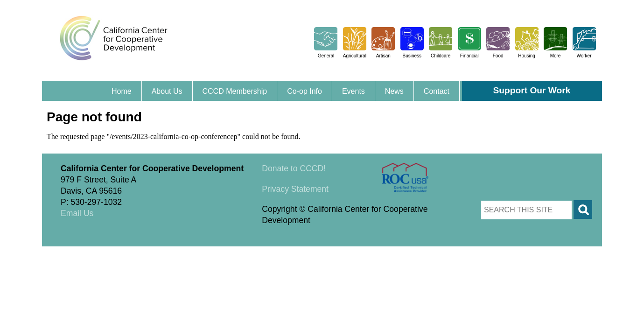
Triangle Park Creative (135, 252)
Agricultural (355, 56)
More (556, 56)
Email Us (77, 213)
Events (353, 91)
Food (498, 56)
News (394, 91)
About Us (167, 91)
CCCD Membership (235, 91)
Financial (469, 56)
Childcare (441, 56)
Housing (527, 56)
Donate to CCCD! (294, 168)
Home (122, 91)
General (326, 56)
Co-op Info (304, 91)
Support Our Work (532, 90)
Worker (584, 56)
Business (412, 56)
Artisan (383, 56)
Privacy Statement (295, 189)
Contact (437, 91)
